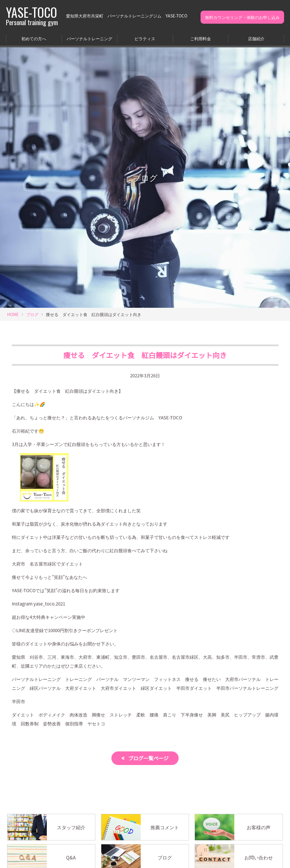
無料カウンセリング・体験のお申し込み (242, 17)
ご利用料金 (201, 38)
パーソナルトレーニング (89, 38)
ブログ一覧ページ (148, 758)
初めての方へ (34, 38)
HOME (13, 314)
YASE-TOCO (32, 16)
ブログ (32, 314)
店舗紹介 (256, 38)
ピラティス (145, 38)
